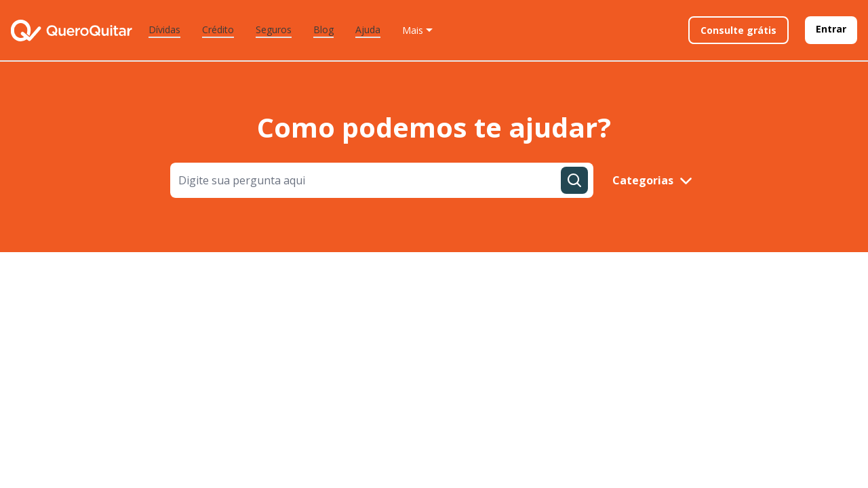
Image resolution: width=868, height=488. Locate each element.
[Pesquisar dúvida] (574, 180)
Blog (323, 29)
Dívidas (164, 29)
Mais (413, 30)
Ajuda (368, 29)
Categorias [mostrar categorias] (653, 180)
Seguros (274, 29)
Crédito (218, 29)
